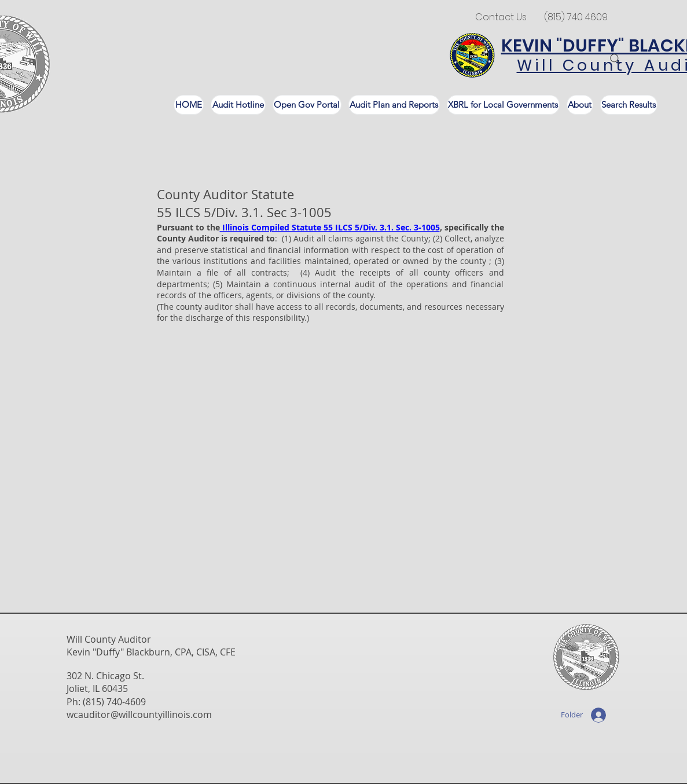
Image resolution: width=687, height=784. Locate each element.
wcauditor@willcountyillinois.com (139, 715)
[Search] (615, 59)
